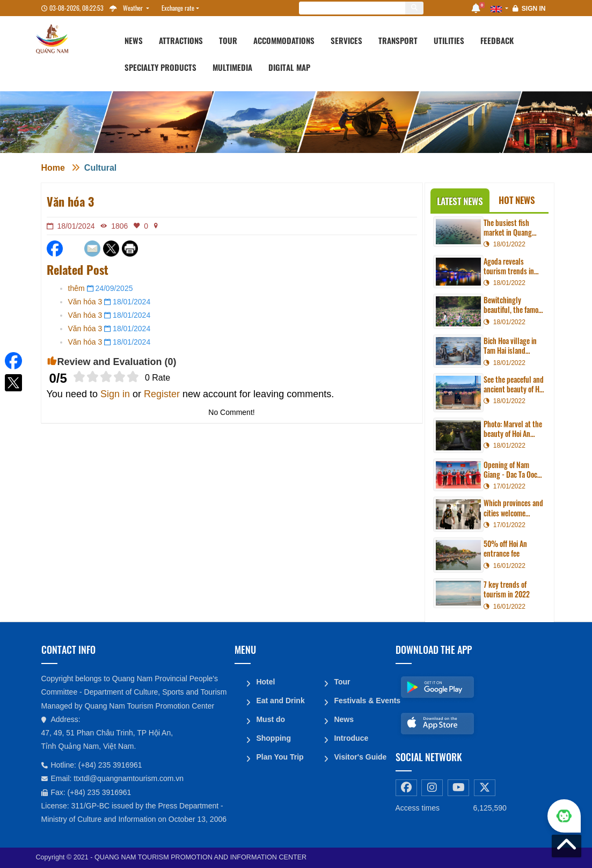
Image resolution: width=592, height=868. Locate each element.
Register (162, 394)
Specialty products (160, 67)
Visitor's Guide (360, 754)
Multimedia (232, 67)
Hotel (265, 681)
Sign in (534, 9)
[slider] (106, 377)
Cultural (100, 168)
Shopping (273, 736)
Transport (398, 40)
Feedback (497, 40)
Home (53, 168)
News (134, 40)
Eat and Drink (280, 699)
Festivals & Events (361, 699)
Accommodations (284, 40)
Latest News (460, 201)
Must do (271, 718)
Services (346, 40)
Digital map (289, 67)
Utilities (449, 40)
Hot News (517, 200)
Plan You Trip (280, 754)
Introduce (351, 736)
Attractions (181, 40)
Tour (228, 40)
